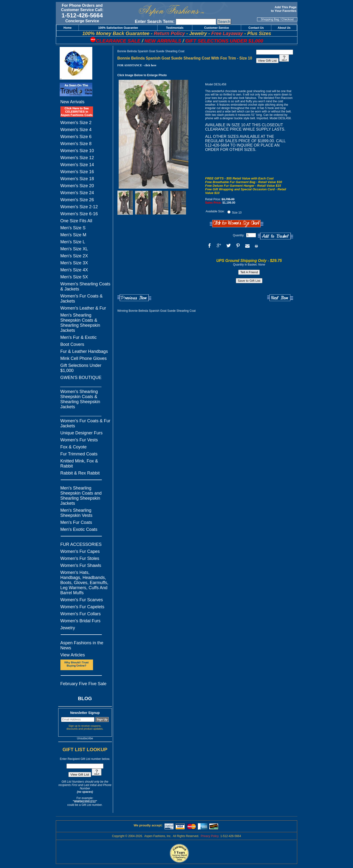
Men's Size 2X (74, 256)
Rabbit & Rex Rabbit (80, 473)
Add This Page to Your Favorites (284, 9)
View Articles (73, 655)
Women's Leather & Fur (83, 308)
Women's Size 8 (76, 144)
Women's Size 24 (77, 193)
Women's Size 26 (77, 200)
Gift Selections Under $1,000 (81, 368)
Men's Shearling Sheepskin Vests (76, 513)
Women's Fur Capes (80, 551)
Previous (134, 298)
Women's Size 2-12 (79, 207)
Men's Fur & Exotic (79, 337)
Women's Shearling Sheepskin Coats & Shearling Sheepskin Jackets (80, 399)
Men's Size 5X (74, 277)
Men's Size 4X (74, 270)
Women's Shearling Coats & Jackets (85, 286)
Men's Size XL (74, 249)
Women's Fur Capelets (82, 607)
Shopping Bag (270, 19)
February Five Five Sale (83, 684)
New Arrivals (72, 102)
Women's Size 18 (77, 179)
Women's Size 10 (77, 151)
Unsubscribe (85, 738)
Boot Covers (72, 344)
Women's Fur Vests (79, 440)
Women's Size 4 (76, 130)
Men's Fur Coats (76, 522)
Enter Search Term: (155, 22)
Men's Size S (73, 228)
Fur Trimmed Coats (79, 454)
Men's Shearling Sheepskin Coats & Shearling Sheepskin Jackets (80, 323)
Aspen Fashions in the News (82, 645)
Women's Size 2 (76, 123)
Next (280, 298)
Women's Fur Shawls (81, 565)
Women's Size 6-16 (79, 214)
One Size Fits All (76, 221)
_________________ (81, 385)
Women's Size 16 (77, 172)
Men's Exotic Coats (79, 529)
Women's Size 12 (77, 158)
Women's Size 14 (77, 165)
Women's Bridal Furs (80, 621)
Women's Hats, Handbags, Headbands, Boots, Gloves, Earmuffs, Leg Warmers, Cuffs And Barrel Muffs (84, 583)
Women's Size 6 (76, 137)
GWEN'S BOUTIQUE (81, 378)
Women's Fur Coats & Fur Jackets (85, 423)
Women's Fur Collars (81, 614)
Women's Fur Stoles (80, 558)
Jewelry (68, 628)
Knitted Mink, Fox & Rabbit (79, 464)
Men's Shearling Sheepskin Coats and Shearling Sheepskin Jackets (81, 496)
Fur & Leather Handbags (84, 351)
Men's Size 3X (74, 263)
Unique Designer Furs (82, 433)
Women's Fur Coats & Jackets (82, 299)
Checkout (288, 19)
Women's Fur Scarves (82, 600)
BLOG (85, 698)
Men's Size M (73, 235)
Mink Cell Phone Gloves (84, 358)
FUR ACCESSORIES (81, 544)
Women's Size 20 (77, 186)
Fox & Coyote (74, 447)
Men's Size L (73, 242)
